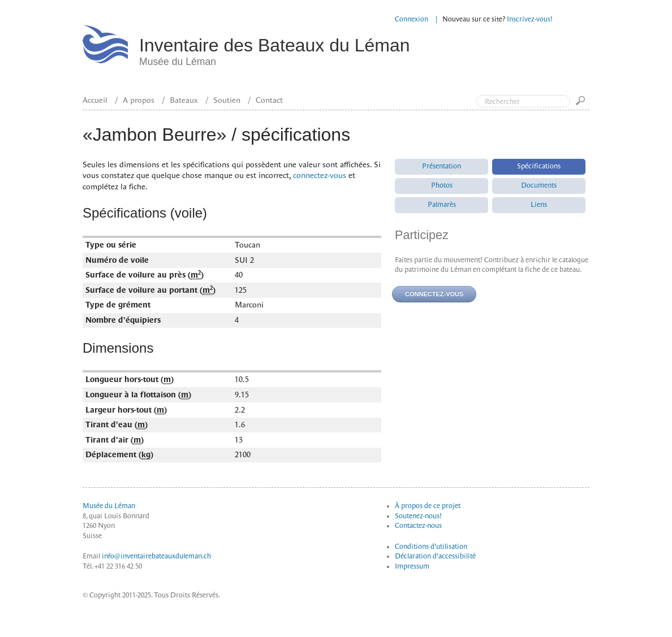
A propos (139, 100)
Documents (539, 185)
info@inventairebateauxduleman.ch (156, 556)
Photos (442, 185)
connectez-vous (320, 175)
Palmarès (442, 205)
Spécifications (539, 166)
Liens (539, 205)
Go (583, 104)
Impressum (412, 566)
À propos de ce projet (428, 506)
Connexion (412, 19)
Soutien (227, 100)
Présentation (441, 166)
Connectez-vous (434, 294)
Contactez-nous (418, 526)
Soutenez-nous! (418, 516)
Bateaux (184, 100)
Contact (269, 100)
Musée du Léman (109, 506)
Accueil (95, 100)
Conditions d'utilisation (431, 547)
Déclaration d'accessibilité (435, 556)
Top (615, 55)
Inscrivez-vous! (530, 19)
